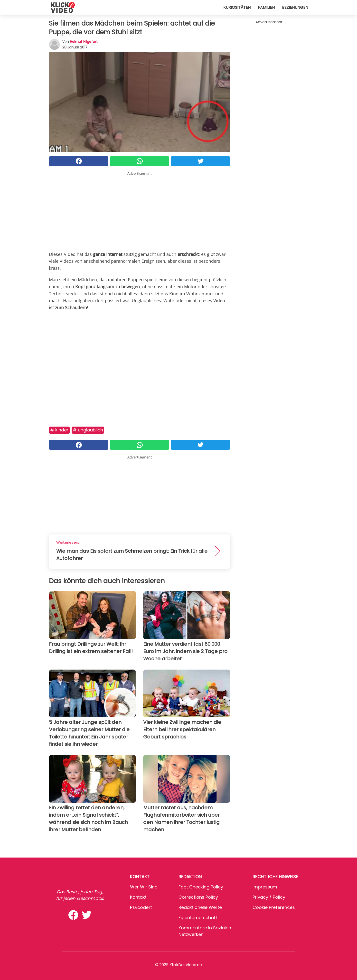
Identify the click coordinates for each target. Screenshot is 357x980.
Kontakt (138, 897)
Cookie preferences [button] (274, 907)
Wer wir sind (144, 887)
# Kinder (59, 430)
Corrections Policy (198, 897)
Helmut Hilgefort (84, 42)
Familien (266, 7)
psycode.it (141, 907)
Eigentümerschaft (198, 918)
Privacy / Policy (269, 897)
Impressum (265, 887)
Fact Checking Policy (201, 887)
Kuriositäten (237, 7)
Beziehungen (295, 7)
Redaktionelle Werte (200, 907)
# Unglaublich (88, 430)
